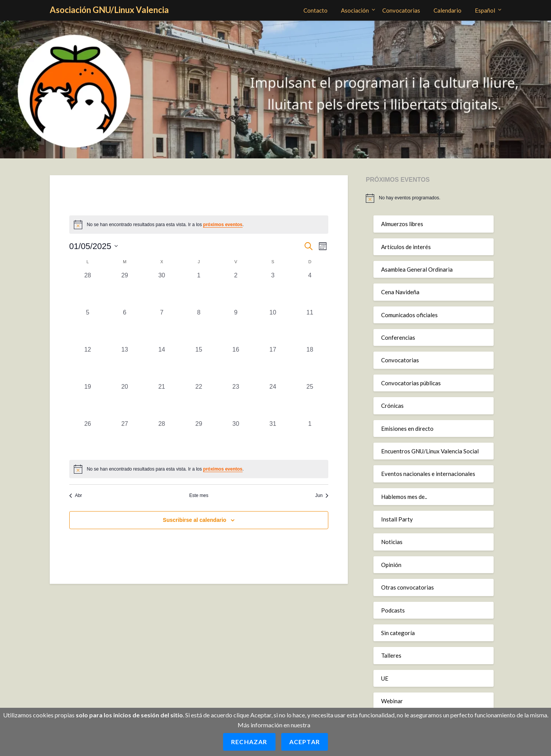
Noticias (392, 542)
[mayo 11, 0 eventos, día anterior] (310, 327)
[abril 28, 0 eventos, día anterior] (88, 289)
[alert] (199, 469)
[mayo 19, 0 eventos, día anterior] (88, 401)
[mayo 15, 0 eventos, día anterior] (199, 364)
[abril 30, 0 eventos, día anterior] (162, 289)
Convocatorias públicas (411, 383)
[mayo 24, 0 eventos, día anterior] (273, 401)
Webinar (392, 701)
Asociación (355, 10)
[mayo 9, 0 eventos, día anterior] (236, 327)
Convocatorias (401, 10)
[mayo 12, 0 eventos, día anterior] (88, 364)
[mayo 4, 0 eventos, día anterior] (310, 289)
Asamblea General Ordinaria (417, 269)
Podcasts (393, 610)
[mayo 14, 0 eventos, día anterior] (162, 364)
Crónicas (392, 406)
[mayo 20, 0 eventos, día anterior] (125, 401)
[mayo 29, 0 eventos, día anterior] (199, 438)
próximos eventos (223, 225)
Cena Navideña (400, 292)
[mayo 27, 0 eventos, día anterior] (125, 438)
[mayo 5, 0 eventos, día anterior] (88, 327)
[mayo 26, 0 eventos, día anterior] (88, 438)
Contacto (315, 10)
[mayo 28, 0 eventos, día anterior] (162, 438)
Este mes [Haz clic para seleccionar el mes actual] (199, 495)
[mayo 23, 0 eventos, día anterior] (236, 401)
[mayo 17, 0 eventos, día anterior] (273, 364)
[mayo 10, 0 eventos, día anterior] (273, 327)
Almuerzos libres (402, 224)
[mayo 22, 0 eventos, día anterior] (199, 401)
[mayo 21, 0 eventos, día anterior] (162, 401)
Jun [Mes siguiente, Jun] (322, 495)
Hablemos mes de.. (404, 497)
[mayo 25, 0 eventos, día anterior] (310, 401)
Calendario (447, 10)
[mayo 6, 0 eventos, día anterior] (125, 327)
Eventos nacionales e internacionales (428, 474)
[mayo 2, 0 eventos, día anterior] (236, 289)
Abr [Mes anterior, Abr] (76, 495)
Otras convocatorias (408, 587)
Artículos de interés (406, 247)
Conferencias (398, 337)
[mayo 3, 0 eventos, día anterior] (273, 289)
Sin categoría (398, 633)
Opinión (391, 565)
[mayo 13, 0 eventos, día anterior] (125, 364)
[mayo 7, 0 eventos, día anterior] (162, 327)
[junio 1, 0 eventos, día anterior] (310, 438)
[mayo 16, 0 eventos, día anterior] (236, 364)
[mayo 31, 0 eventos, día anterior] (273, 438)
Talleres (391, 655)
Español (485, 10)
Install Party (397, 519)
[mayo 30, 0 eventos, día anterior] (236, 438)
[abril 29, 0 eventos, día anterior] (125, 289)
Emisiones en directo (407, 429)
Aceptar (305, 742)
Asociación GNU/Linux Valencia (109, 10)
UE (385, 678)
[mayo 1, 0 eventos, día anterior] (199, 289)
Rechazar (249, 742)
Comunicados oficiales (409, 315)
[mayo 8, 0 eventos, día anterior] (199, 327)
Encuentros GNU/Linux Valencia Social (430, 451)
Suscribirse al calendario (195, 520)
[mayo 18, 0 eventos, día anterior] (310, 364)
